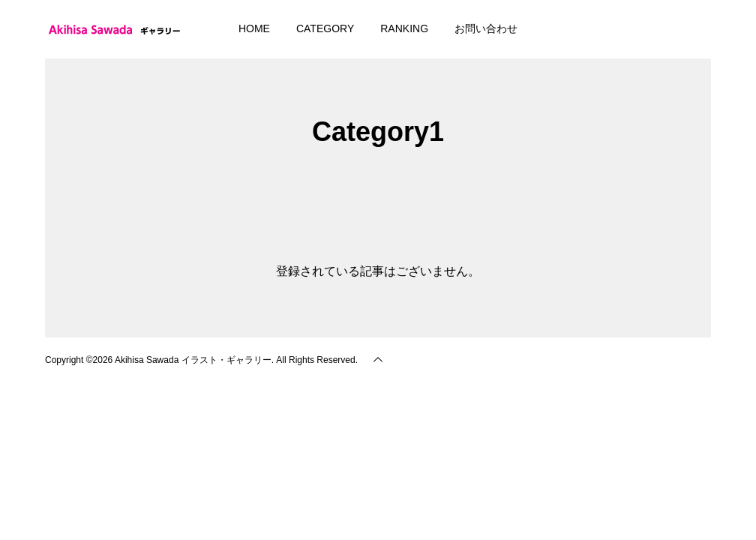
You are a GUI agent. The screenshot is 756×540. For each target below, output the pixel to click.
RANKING (404, 28)
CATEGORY (325, 28)
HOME (254, 28)
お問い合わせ (486, 28)
